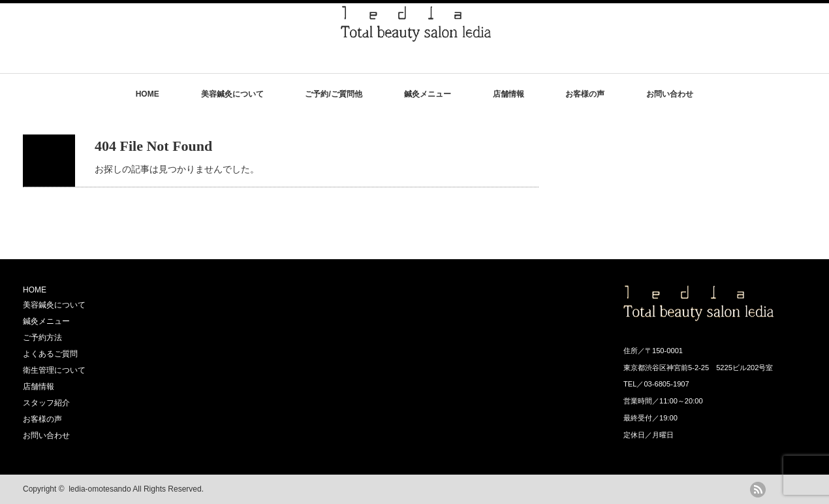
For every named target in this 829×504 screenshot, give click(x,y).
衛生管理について (54, 370)
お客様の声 (585, 94)
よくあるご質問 (50, 354)
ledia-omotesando (100, 489)
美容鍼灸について (232, 94)
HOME (148, 94)
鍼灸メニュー (428, 94)
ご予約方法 (42, 338)
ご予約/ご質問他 (333, 94)
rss (758, 490)
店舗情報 (508, 94)
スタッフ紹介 (46, 403)
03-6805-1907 (666, 384)
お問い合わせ (670, 94)
